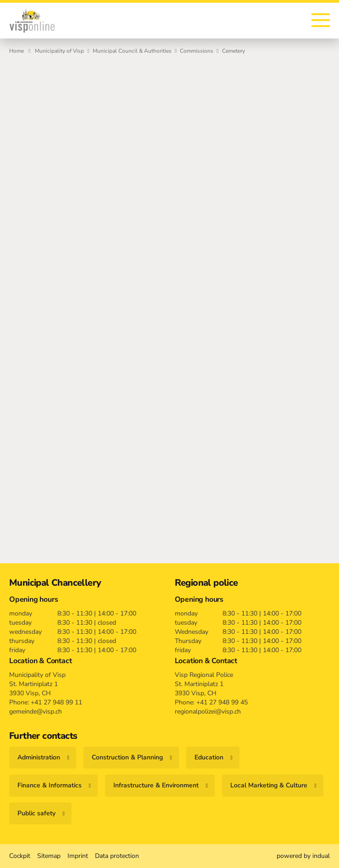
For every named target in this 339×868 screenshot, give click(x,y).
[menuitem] (20, 856)
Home (17, 51)
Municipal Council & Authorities (132, 51)
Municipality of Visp (59, 51)
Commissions (197, 51)
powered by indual (303, 856)
